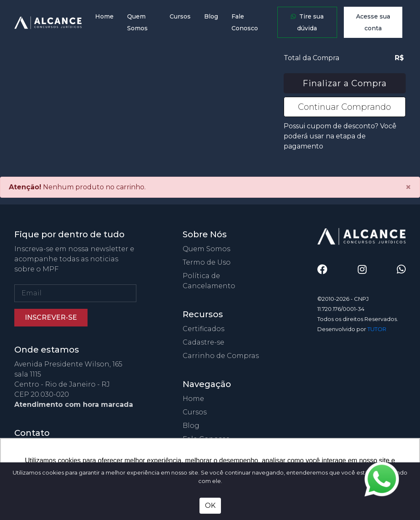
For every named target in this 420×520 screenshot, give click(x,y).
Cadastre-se (203, 342)
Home (104, 16)
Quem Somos (137, 22)
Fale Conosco (245, 22)
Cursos (180, 16)
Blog (211, 16)
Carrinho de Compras (221, 356)
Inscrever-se (51, 317)
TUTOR (377, 329)
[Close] (408, 187)
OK (210, 505)
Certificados (203, 329)
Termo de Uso (207, 262)
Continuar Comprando (344, 107)
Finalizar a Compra (345, 83)
